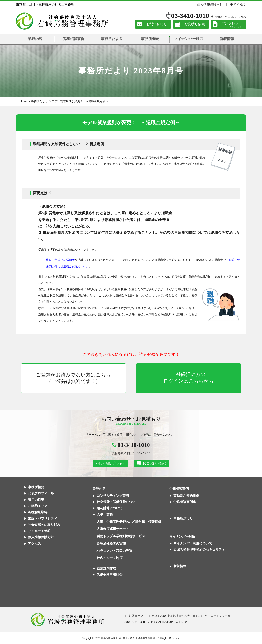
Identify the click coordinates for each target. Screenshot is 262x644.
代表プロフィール (41, 493)
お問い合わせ (157, 24)
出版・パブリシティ (43, 518)
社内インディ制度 (110, 558)
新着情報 (227, 39)
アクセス (35, 543)
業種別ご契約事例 (186, 496)
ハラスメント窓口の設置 (114, 551)
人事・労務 (105, 514)
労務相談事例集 (185, 502)
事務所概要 (238, 4)
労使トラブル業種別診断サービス (121, 536)
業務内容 (35, 39)
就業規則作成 (106, 568)
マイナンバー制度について (193, 543)
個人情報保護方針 (210, 4)
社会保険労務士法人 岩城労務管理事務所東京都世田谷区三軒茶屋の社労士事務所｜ (67, 620)
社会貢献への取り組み (44, 525)
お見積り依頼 (195, 24)
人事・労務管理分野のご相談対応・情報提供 (129, 522)
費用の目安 (36, 500)
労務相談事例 (73, 39)
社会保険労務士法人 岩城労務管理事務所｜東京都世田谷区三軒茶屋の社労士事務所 (62, 21)
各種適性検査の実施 (111, 543)
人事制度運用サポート (113, 529)
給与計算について (110, 508)
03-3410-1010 (190, 16)
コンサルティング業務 (113, 496)
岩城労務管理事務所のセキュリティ (199, 549)
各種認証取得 (38, 512)
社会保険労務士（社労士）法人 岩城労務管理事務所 (129, 638)
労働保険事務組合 (110, 574)
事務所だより (112, 39)
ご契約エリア (38, 506)
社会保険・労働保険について (118, 502)
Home (24, 101)
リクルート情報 (39, 531)
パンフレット (232, 23)
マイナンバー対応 (189, 39)
